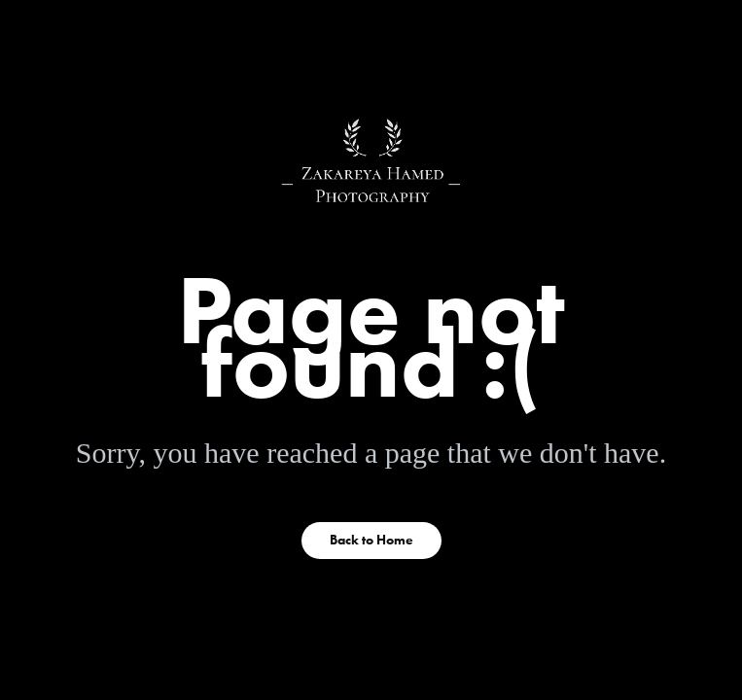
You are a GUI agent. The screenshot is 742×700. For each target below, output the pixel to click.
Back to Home (371, 540)
